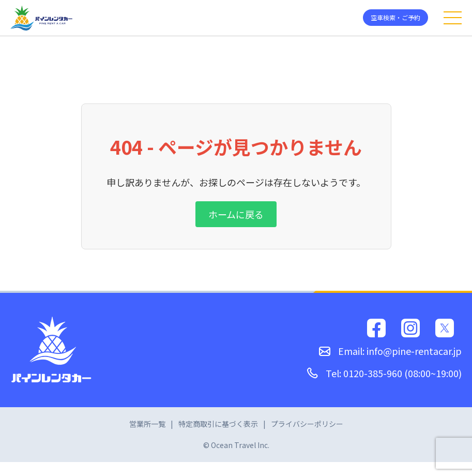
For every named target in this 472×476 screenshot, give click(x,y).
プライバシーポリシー (307, 424)
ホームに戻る (236, 214)
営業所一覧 (147, 424)
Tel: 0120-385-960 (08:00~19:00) (384, 373)
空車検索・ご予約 (395, 17)
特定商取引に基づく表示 (218, 424)
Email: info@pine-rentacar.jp (390, 351)
